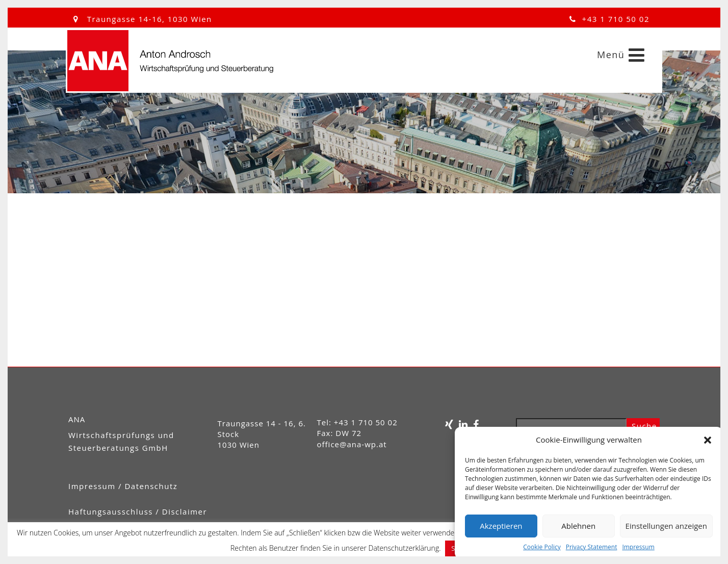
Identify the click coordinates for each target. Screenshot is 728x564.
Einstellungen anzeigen (666, 526)
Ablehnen (578, 526)
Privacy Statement (592, 547)
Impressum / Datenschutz (123, 486)
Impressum (638, 547)
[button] (708, 440)
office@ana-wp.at (352, 444)
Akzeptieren (501, 526)
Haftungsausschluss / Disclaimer (138, 511)
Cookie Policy (542, 547)
